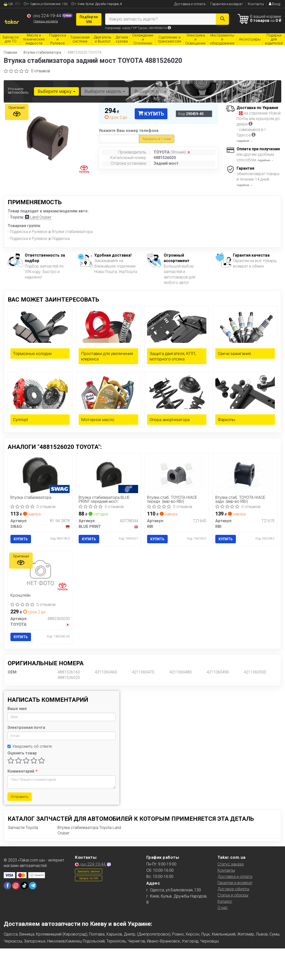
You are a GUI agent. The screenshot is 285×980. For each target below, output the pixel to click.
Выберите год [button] (150, 91)
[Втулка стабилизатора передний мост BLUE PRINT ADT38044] (108, 475)
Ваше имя (17, 709)
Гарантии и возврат (235, 883)
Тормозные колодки (32, 353)
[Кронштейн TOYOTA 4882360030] (40, 573)
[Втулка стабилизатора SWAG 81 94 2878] (40, 475)
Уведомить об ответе (30, 746)
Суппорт (21, 420)
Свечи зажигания (234, 353)
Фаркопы (226, 420)
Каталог (225, 901)
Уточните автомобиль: (18, 91)
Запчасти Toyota (23, 828)
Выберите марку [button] (56, 91)
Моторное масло (98, 420)
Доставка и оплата (190, 4)
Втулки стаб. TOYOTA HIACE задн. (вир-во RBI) (240, 499)
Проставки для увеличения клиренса (107, 356)
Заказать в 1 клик (157, 139)
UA (8, 4)
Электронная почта (26, 727)
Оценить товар (22, 753)
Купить (151, 114)
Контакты (256, 4)
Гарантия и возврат (227, 4)
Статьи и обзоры (233, 895)
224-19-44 (45, 16)
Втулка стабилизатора (31, 498)
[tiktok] (24, 886)
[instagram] (16, 886)
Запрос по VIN (89, 878)
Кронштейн (20, 596)
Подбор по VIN (89, 19)
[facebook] (7, 886)
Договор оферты (233, 889)
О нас (223, 908)
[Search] (222, 19)
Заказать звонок (89, 871)
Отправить (20, 797)
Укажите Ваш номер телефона (129, 131)
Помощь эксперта (46, 21)
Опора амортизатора (170, 420)
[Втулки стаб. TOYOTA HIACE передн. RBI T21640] (177, 475)
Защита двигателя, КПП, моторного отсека (173, 356)
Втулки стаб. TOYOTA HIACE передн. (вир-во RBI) (172, 499)
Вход (274, 4)
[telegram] (33, 886)
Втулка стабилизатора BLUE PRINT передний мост (104, 499)
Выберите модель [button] (105, 91)
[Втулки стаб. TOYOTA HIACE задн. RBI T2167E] (245, 475)
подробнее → (245, 141)
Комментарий (22, 771)
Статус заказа (231, 864)
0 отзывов (41, 71)
